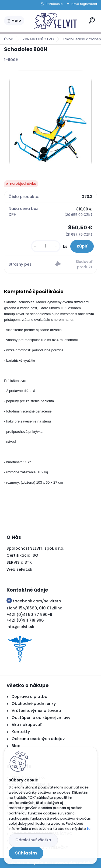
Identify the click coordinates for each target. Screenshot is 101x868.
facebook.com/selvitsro (37, 601)
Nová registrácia (84, 4)
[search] (92, 20)
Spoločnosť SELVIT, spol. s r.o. (35, 548)
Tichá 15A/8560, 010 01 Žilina (34, 608)
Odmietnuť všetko (33, 840)
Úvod (9, 39)
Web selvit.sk (19, 569)
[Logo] (55, 21)
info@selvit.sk (20, 627)
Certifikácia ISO (22, 555)
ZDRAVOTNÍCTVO (38, 39)
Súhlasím (26, 853)
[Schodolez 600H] (50, 121)
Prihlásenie (54, 4)
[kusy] (46, 246)
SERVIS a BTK (19, 562)
